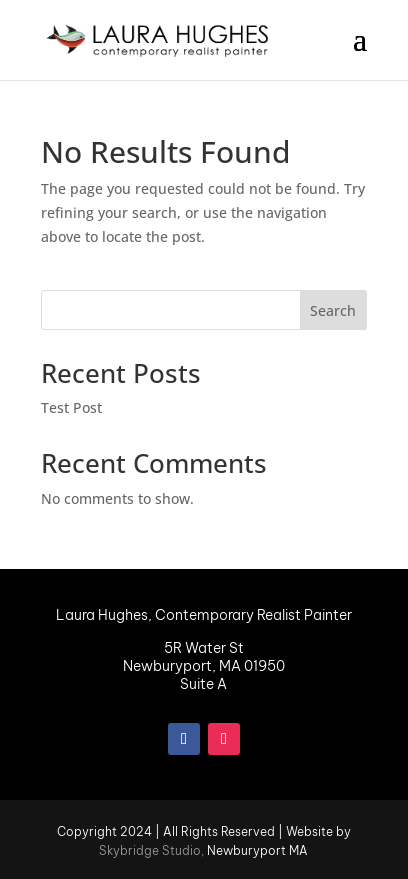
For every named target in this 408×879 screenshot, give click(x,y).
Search (333, 310)
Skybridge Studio (150, 850)
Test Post (71, 407)
